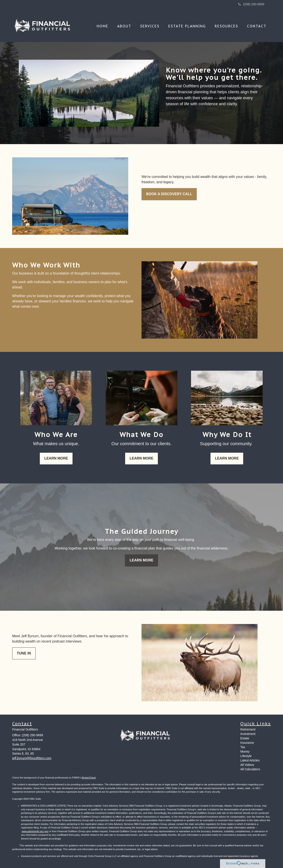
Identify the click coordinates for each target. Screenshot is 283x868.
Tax (243, 747)
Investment (248, 734)
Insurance (247, 743)
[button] (124, 26)
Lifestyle (246, 756)
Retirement (248, 729)
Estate (245, 738)
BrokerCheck (89, 778)
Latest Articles (250, 760)
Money (245, 752)
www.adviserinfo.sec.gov (35, 831)
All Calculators (250, 769)
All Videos (247, 765)
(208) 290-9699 (251, 4)
